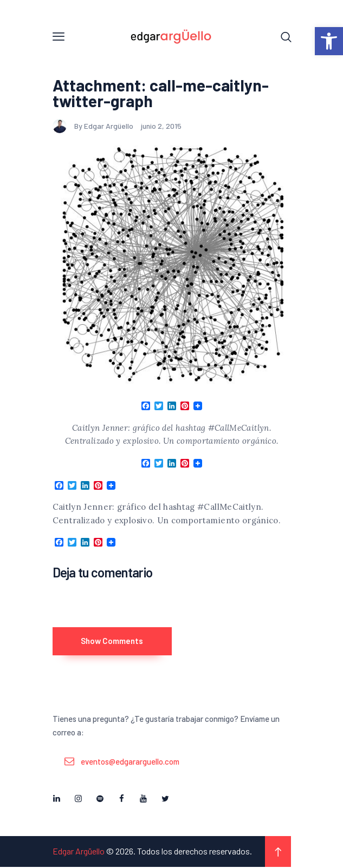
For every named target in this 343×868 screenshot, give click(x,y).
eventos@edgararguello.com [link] (130, 762)
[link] (329, 41)
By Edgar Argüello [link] (94, 126)
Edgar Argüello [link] (79, 852)
